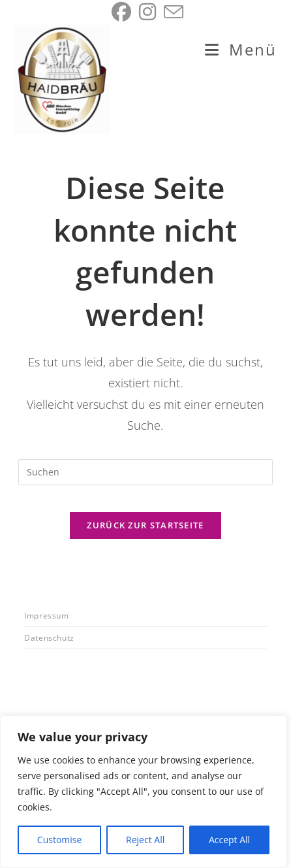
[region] (144, 792)
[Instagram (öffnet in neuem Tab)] (147, 12)
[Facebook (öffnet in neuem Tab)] (121, 12)
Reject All (145, 840)
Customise (60, 840)
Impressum (46, 616)
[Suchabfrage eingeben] (145, 472)
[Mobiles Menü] (241, 49)
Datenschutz (49, 638)
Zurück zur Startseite (145, 525)
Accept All (229, 840)
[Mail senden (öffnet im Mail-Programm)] (172, 12)
